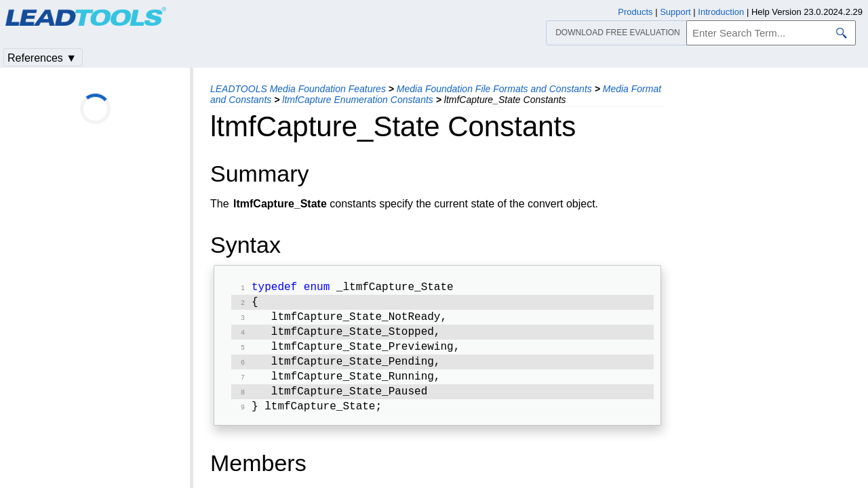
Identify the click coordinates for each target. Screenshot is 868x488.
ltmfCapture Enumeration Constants (358, 100)
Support (675, 12)
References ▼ (42, 58)
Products (635, 12)
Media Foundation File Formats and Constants (494, 89)
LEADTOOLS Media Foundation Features (298, 89)
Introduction (721, 12)
